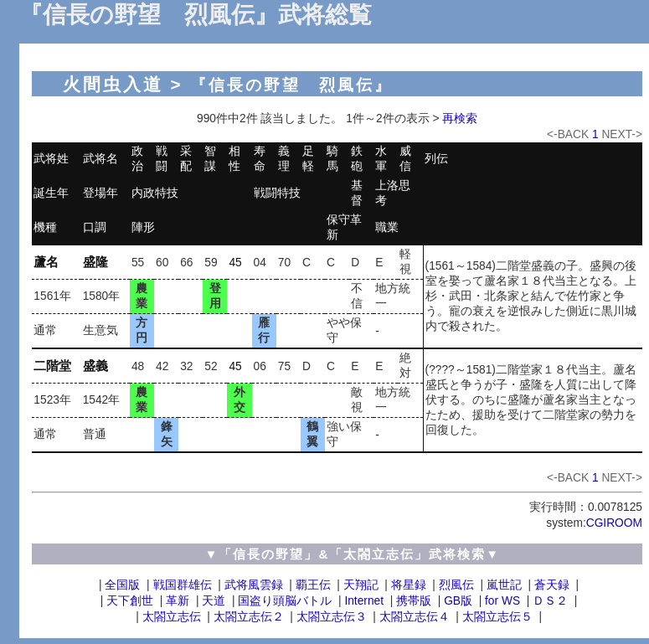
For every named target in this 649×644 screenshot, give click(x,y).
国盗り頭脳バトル (285, 601)
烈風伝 (456, 585)
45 (235, 263)
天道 (214, 601)
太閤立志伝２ (249, 617)
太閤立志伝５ (497, 617)
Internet (364, 601)
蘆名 (46, 262)
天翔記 (361, 585)
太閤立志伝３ (332, 617)
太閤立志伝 (172, 617)
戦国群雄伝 (183, 585)
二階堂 (52, 366)
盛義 (95, 366)
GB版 (458, 601)
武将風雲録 (254, 585)
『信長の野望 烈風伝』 (291, 85)
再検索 (460, 118)
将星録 (409, 585)
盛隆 (95, 262)
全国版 (122, 585)
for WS (502, 601)
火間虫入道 (113, 84)
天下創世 (130, 601)
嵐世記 (504, 585)
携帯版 (414, 601)
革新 (178, 601)
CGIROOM (614, 523)
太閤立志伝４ (415, 617)
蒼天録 (552, 585)
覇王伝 (313, 585)
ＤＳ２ (550, 601)
